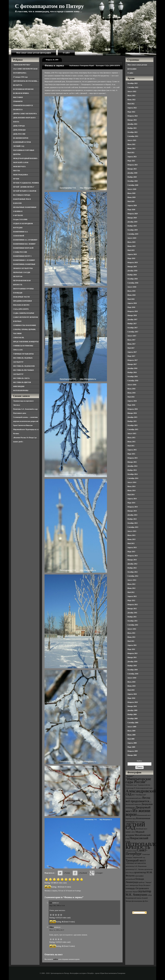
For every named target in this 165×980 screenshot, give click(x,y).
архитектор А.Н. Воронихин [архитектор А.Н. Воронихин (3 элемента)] (136, 866)
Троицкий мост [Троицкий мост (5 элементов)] (136, 860)
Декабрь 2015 (132, 417)
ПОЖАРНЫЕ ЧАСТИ (21, 297)
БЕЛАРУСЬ (18, 85)
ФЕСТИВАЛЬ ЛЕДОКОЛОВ (24, 366)
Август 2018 (132, 287)
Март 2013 (131, 552)
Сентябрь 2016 (133, 381)
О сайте (66, 53)
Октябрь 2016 (132, 376)
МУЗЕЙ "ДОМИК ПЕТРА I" (24, 187)
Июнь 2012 (131, 588)
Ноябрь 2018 (132, 275)
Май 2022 (131, 104)
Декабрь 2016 (132, 368)
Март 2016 (131, 405)
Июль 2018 (131, 291)
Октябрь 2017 (132, 328)
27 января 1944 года (20, 77)
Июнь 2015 (131, 442)
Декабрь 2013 (132, 515)
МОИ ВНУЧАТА (19, 167)
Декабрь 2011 (132, 613)
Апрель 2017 (132, 352)
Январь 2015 (132, 462)
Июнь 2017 (131, 344)
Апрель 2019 (132, 254)
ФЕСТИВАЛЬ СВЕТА (21, 378)
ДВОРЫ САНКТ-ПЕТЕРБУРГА (25, 114)
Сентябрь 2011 (133, 625)
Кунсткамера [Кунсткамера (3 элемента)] (140, 822)
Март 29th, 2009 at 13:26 (57, 906)
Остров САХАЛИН (20, 219)
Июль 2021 (131, 144)
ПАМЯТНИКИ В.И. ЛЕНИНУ (24, 244)
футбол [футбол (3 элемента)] (145, 901)
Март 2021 (131, 161)
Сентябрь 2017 (133, 332)
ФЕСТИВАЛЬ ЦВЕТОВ (22, 382)
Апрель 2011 (132, 645)
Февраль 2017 (132, 360)
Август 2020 (132, 189)
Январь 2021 (132, 169)
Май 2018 (131, 299)
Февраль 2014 (132, 507)
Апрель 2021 (132, 157)
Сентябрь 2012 (133, 576)
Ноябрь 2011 (132, 617)
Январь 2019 (132, 267)
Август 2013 (132, 531)
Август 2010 (132, 678)
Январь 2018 (132, 315)
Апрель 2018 (132, 303)
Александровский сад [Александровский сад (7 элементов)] (141, 792)
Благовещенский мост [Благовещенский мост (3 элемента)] (134, 798)
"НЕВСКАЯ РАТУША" (22, 65)
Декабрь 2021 (132, 124)
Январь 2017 (132, 364)
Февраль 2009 (132, 751)
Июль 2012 (131, 584)
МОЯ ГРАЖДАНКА (21, 175)
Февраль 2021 (132, 165)
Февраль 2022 (132, 116)
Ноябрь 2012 (132, 568)
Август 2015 (132, 433)
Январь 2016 (132, 413)
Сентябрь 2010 (133, 674)
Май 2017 (131, 348)
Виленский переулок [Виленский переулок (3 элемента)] (133, 804)
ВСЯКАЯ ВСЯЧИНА (21, 93)
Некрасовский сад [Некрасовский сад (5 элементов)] (137, 840)
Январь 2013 (132, 560)
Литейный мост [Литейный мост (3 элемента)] (142, 829)
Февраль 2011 (132, 653)
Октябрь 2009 (132, 719)
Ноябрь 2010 (132, 666)
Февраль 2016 (132, 409)
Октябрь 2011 (132, 621)
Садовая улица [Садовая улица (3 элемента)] (131, 851)
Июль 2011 (131, 633)
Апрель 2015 (132, 450)
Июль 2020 (131, 193)
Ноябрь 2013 (132, 519)
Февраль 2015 (132, 458)
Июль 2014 (131, 486)
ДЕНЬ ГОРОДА (19, 126)
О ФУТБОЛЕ (18, 215)
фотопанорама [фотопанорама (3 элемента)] (137, 901)
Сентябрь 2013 (133, 527)
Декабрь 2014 (132, 466)
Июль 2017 (131, 340)
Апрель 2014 (132, 499)
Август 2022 (132, 91)
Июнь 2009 (131, 735)
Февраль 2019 (132, 262)
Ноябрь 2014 (132, 470)
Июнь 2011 (131, 637)
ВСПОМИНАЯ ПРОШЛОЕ (23, 89)
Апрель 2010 (132, 694)
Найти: (139, 761)
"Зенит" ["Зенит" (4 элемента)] (130, 776)
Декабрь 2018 (132, 271)
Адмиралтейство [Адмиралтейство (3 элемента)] (144, 785)
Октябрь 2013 (132, 523)
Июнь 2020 (131, 197)
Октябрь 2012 (132, 572)
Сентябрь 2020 (133, 185)
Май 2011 (131, 641)
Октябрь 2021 (132, 132)
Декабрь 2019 (132, 222)
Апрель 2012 (132, 596)
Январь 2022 (132, 120)
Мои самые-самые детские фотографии (34, 53)
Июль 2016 (131, 389)
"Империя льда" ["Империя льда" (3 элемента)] (132, 785)
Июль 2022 (131, 96)
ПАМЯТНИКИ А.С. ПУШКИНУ (25, 240)
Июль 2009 (131, 731)
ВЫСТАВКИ (18, 97)
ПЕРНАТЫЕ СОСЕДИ (22, 272)
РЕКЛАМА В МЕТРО (21, 305)
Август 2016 (132, 385)
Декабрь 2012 (132, 564)
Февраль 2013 (132, 556)
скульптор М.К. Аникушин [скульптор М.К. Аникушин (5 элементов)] (138, 893)
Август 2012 (132, 580)
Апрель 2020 (132, 205)
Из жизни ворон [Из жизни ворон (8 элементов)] (138, 812)
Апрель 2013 (132, 547)
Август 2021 (132, 140)
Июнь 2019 (131, 246)
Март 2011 (131, 649)
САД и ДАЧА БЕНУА (21, 309)
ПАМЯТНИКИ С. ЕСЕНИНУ (24, 260)
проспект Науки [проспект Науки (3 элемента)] (132, 892)
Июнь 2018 (131, 295)
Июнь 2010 (131, 686)
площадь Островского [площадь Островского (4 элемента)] (137, 888)
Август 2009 (132, 727)
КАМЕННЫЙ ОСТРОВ (22, 142)
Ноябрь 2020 (132, 177)
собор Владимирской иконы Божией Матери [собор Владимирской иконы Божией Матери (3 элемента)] (139, 898)
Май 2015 (131, 446)
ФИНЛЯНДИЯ (19, 386)
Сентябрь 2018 (133, 283)
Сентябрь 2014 (133, 478)
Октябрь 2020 (132, 181)
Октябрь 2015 (132, 425)
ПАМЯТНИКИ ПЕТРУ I (22, 256)
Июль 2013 (131, 535)
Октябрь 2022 (132, 83)
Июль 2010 (131, 682)
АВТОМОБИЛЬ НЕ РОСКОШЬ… (26, 81)
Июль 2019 (131, 242)
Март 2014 (131, 503)
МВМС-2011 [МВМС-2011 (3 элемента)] (130, 832)
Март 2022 (131, 112)
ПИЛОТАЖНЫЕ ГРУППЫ (23, 289)
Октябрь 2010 (132, 670)
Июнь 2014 (131, 490)
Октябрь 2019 (132, 230)
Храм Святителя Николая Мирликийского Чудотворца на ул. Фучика (26, 429)
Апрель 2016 (132, 401)
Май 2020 (131, 201)
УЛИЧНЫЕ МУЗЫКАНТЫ (23, 354)
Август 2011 (132, 629)
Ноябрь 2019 (132, 226)
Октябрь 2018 (132, 279)
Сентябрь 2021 (133, 136)
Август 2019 (132, 238)
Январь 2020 (132, 218)
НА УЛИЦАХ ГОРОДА (22, 195)
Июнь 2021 (131, 148)
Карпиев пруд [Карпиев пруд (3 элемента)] (131, 819)
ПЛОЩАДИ (18, 293)
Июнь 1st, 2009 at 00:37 (57, 930)
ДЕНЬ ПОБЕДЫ (19, 130)
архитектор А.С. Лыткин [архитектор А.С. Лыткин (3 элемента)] (135, 869)
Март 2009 (131, 747)
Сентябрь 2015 (133, 429)
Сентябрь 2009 (133, 723)
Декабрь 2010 (132, 662)
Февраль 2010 (132, 702)
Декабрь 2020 (132, 173)
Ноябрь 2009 (132, 714)
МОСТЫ (16, 171)
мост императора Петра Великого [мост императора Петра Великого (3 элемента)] (138, 885)
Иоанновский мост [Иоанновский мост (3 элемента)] (144, 815)
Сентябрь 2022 (133, 87)
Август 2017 (132, 336)
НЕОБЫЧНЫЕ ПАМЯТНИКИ (25, 207)
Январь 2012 (132, 609)
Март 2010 (131, 698)
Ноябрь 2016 (132, 372)
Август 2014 (132, 482)
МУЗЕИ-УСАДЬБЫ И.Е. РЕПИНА (26, 183)
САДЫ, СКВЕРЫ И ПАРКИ (24, 313)
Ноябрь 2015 (132, 421)
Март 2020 (131, 210)
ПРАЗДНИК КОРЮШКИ (23, 301)
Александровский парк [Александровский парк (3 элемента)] (144, 788)
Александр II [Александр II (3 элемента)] (130, 788)
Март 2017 (131, 356)
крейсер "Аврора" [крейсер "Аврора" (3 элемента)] (145, 882)
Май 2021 (131, 153)
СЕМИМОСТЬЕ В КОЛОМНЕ (25, 325)
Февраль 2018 (132, 311)
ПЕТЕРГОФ (18, 276)
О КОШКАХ (18, 211)
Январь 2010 (132, 706)
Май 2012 (131, 592)
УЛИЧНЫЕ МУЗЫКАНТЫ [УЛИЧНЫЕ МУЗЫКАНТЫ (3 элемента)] (136, 863)
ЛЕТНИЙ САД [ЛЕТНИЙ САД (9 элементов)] (135, 826)
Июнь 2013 (131, 539)
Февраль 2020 (132, 214)
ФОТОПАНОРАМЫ (21, 390)
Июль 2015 (131, 438)
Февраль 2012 (132, 604)
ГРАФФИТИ (18, 101)
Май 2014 (131, 495)
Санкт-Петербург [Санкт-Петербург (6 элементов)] (136, 852)
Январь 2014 (132, 511)
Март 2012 (131, 600)
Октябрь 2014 (132, 474)
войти (56, 959)
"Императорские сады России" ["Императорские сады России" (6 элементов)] (138, 780)
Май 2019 (131, 250)
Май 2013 (131, 543)
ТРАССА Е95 (18, 350)
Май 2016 (131, 397)
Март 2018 (131, 307)
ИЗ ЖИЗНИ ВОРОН (21, 138)
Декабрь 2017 (132, 319)
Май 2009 (131, 739)
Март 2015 (131, 454)
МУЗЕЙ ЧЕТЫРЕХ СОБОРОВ (25, 191)
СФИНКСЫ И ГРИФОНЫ (23, 346)
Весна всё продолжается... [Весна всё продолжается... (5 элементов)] (139, 799)
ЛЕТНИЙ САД (19, 146)
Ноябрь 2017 (132, 324)
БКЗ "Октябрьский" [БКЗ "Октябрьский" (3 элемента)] (139, 795)
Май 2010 (131, 690)
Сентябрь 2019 (133, 234)
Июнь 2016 (131, 393)
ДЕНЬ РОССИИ (19, 134)
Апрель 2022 (132, 108)
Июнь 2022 (131, 100)
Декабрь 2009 (132, 710)
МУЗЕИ (16, 179)
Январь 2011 (132, 657)
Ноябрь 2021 (132, 128)
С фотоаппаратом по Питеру (49, 6)
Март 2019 (131, 258)
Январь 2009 (132, 755)
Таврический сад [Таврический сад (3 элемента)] (139, 857)
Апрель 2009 (132, 743)
